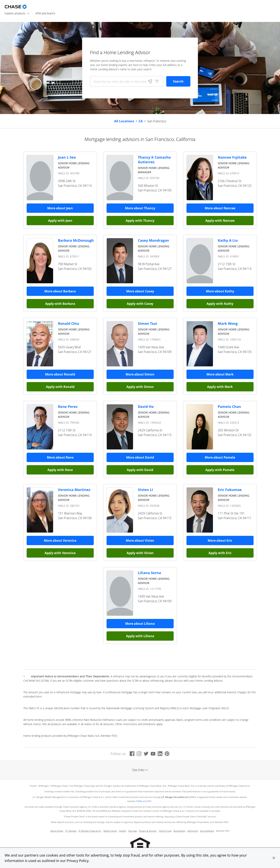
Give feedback (207, 831)
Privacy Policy (78, 861)
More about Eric (220, 540)
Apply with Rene (60, 470)
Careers (122, 831)
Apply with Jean (60, 221)
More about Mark (220, 374)
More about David (140, 457)
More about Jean (60, 208)
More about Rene (60, 457)
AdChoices (193, 831)
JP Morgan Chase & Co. (90, 831)
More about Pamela (220, 457)
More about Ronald (60, 374)
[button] (274, 858)
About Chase (57, 831)
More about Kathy (220, 291)
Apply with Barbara (60, 304)
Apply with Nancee (220, 221)
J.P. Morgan (71, 831)
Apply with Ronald (60, 387)
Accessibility (179, 831)
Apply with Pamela (220, 470)
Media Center (110, 831)
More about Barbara (60, 291)
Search (178, 81)
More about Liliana (140, 624)
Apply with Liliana (140, 636)
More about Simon (140, 374)
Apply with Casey (140, 304)
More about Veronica (60, 540)
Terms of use (165, 831)
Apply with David (140, 470)
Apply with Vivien (140, 553)
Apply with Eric (220, 553)
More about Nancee (220, 208)
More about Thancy (140, 208)
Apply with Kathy (220, 304)
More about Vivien (140, 540)
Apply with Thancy (140, 221)
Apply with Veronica (60, 553)
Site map (133, 831)
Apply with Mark (220, 387)
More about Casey (140, 291)
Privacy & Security (148, 831)
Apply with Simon (140, 387)
